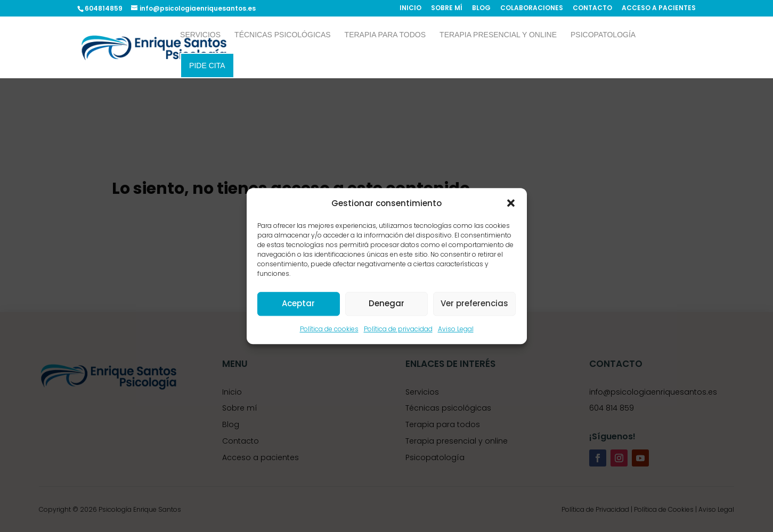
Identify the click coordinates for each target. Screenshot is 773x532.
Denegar (386, 304)
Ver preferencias (474, 304)
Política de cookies (329, 329)
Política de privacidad (398, 329)
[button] (511, 203)
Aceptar (298, 304)
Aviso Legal (456, 329)
